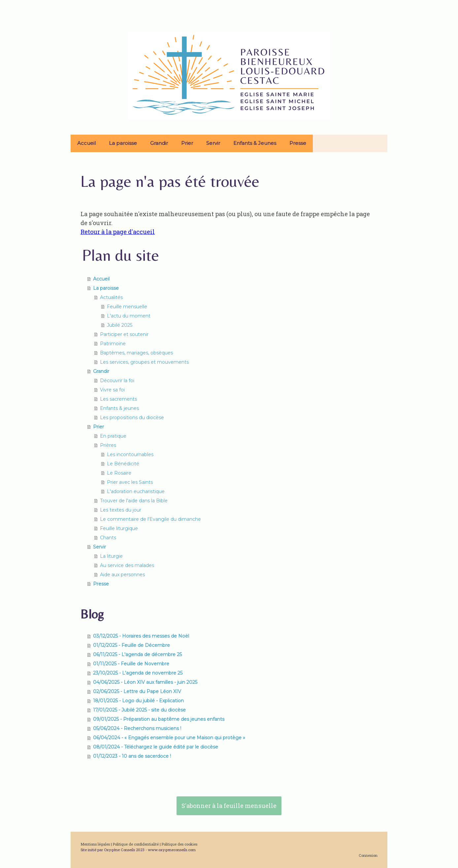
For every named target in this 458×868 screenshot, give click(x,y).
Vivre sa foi (112, 390)
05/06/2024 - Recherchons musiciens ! (137, 728)
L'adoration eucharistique (136, 491)
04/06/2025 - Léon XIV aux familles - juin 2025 (145, 682)
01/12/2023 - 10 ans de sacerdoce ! (132, 756)
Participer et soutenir (124, 334)
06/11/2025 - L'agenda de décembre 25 (137, 654)
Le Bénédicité (123, 464)
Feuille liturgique (119, 528)
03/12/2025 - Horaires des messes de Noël (141, 636)
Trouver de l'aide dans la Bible (134, 501)
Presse (298, 143)
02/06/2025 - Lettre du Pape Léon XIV (137, 691)
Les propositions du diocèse (132, 417)
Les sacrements (118, 399)
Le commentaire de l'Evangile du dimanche (150, 519)
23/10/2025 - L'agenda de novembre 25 (138, 673)
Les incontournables (130, 454)
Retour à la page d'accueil (118, 232)
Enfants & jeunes (119, 408)
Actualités (111, 297)
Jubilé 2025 (120, 325)
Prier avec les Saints (130, 482)
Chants (108, 538)
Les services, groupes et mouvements (144, 362)
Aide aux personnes (122, 575)
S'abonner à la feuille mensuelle (229, 806)
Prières (108, 445)
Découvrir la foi (117, 381)
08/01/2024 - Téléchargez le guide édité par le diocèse (156, 747)
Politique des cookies (180, 844)
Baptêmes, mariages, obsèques (136, 353)
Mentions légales (95, 844)
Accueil (86, 143)
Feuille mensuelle (127, 307)
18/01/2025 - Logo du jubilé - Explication (138, 701)
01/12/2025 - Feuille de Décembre (131, 645)
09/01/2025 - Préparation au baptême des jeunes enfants (159, 719)
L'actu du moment (129, 316)
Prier (187, 143)
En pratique (113, 436)
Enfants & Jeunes (255, 143)
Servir (213, 143)
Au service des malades (127, 565)
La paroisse (123, 143)
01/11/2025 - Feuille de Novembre (131, 664)
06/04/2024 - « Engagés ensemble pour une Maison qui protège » (169, 738)
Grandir (159, 143)
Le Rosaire (119, 473)
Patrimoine (113, 344)
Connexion (368, 855)
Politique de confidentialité (136, 844)
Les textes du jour (121, 510)
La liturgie (111, 556)
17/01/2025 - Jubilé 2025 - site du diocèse (139, 710)
